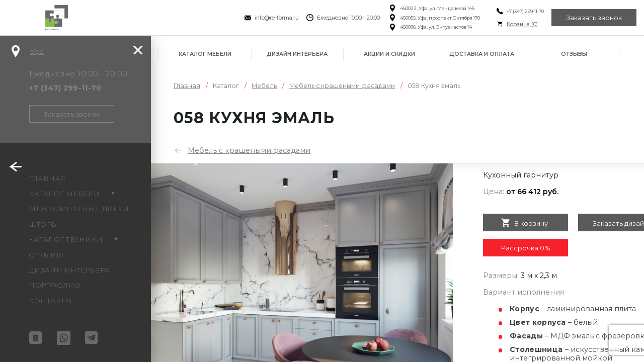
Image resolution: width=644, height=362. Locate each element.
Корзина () (522, 24)
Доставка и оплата (482, 54)
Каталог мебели (205, 54)
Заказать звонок (594, 18)
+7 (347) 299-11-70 (525, 11)
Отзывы (574, 54)
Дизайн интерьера (297, 54)
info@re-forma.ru (277, 18)
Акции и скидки (389, 54)
